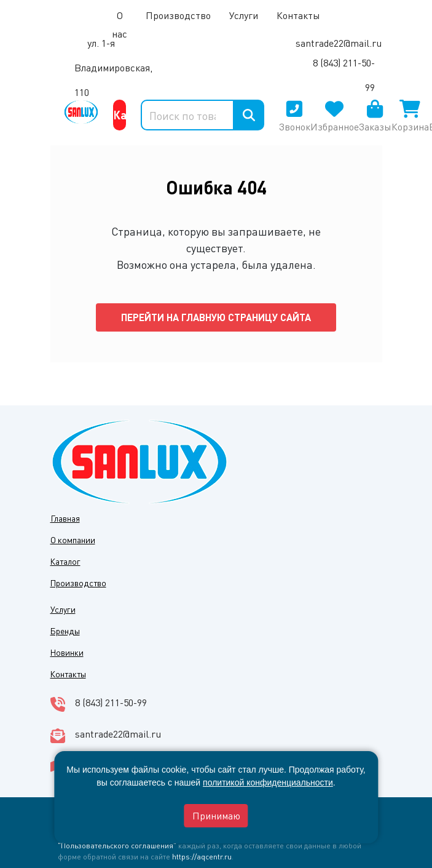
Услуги (244, 15)
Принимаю (216, 815)
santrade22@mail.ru (339, 43)
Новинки (67, 652)
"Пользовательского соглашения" (117, 845)
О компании (73, 540)
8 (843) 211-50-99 (111, 702)
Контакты (68, 674)
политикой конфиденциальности (268, 782)
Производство (178, 15)
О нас (120, 24)
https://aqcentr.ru (202, 856)
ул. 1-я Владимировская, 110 (113, 67)
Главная (65, 518)
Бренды (65, 631)
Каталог (120, 115)
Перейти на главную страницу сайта (216, 317)
